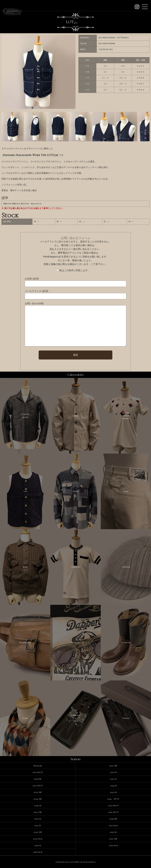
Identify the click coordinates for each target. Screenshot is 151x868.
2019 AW (113, 839)
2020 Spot (38, 839)
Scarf (25, 718)
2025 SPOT (113, 806)
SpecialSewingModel (126, 416)
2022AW (38, 779)
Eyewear (75, 642)
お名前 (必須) (32, 279)
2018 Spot (38, 852)
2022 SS (113, 772)
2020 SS (113, 832)
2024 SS (113, 786)
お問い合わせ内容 (34, 303)
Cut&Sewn (75, 567)
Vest (25, 491)
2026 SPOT (113, 812)
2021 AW (113, 766)
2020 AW (38, 832)
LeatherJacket (25, 416)
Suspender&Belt (75, 718)
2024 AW (38, 799)
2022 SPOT (38, 772)
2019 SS (38, 845)
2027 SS (38, 819)
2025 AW (38, 812)
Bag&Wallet (25, 642)
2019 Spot (113, 845)
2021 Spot (113, 825)
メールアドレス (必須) (36, 291)
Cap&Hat (126, 567)
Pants (126, 491)
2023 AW (38, 792)
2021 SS (38, 825)
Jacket (75, 416)
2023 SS (113, 779)
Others (126, 718)
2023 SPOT (38, 786)
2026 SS (38, 806)
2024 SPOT (113, 799)
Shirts (75, 491)
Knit (25, 567)
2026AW (113, 819)
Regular (38, 766)
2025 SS (113, 792)
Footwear (126, 642)
